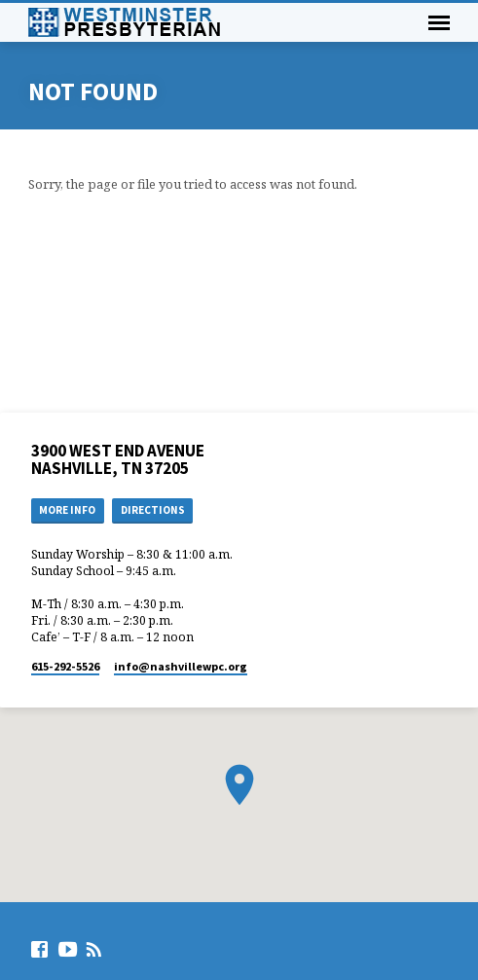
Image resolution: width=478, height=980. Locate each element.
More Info (67, 510)
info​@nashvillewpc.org (181, 666)
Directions (153, 510)
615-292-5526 (65, 666)
